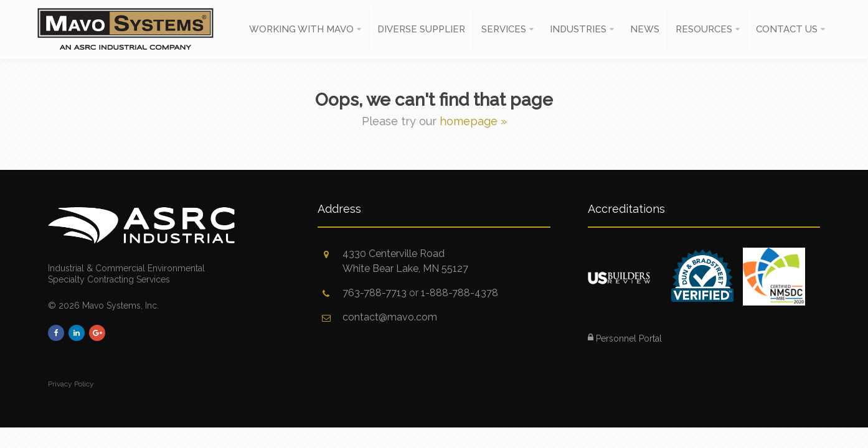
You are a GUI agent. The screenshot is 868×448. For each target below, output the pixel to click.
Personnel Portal (625, 338)
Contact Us (787, 29)
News (645, 29)
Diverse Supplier (421, 29)
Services (504, 29)
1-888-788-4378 (460, 293)
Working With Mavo (301, 29)
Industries (578, 29)
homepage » (473, 121)
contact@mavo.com (390, 317)
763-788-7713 (375, 293)
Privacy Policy (71, 384)
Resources (704, 29)
